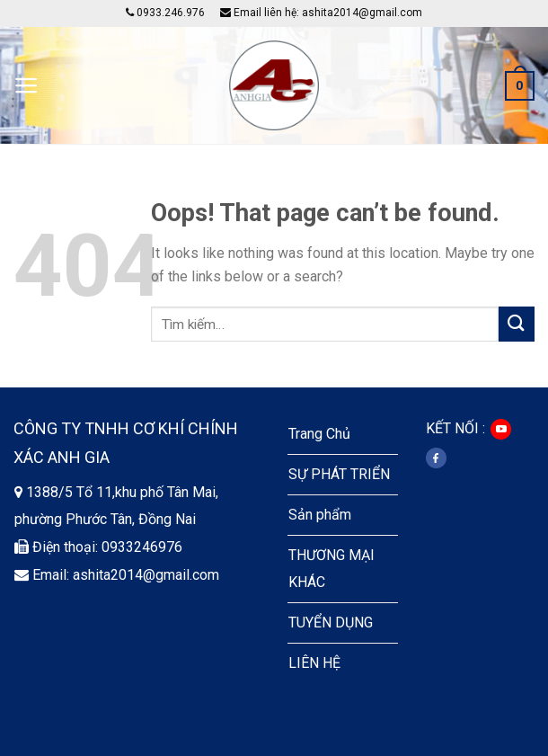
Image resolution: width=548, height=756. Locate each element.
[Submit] (517, 324)
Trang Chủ (319, 434)
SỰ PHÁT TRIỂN (339, 474)
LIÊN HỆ (314, 663)
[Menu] (27, 85)
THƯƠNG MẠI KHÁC (331, 569)
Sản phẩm (320, 515)
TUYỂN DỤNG (331, 623)
